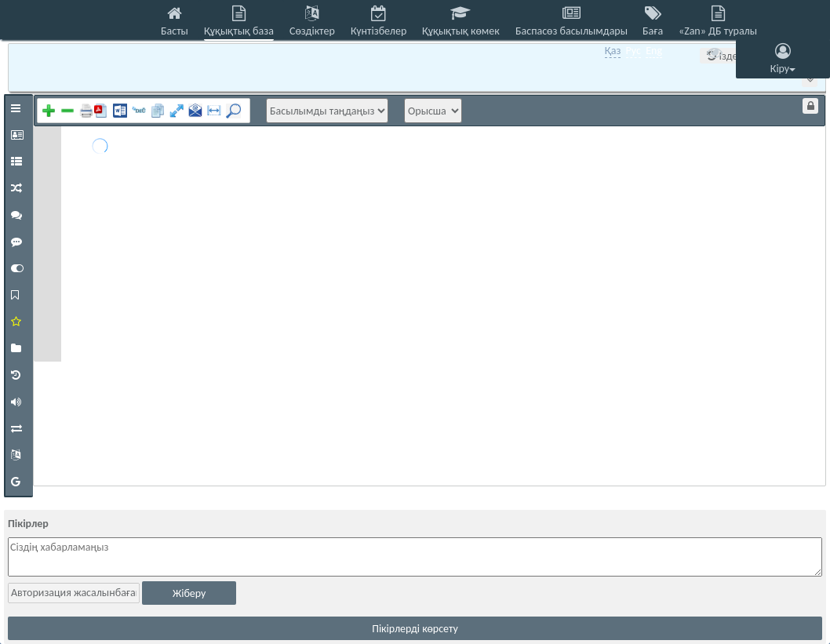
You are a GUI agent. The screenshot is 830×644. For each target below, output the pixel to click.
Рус (633, 51)
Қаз (613, 51)
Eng (654, 51)
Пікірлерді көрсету (415, 629)
